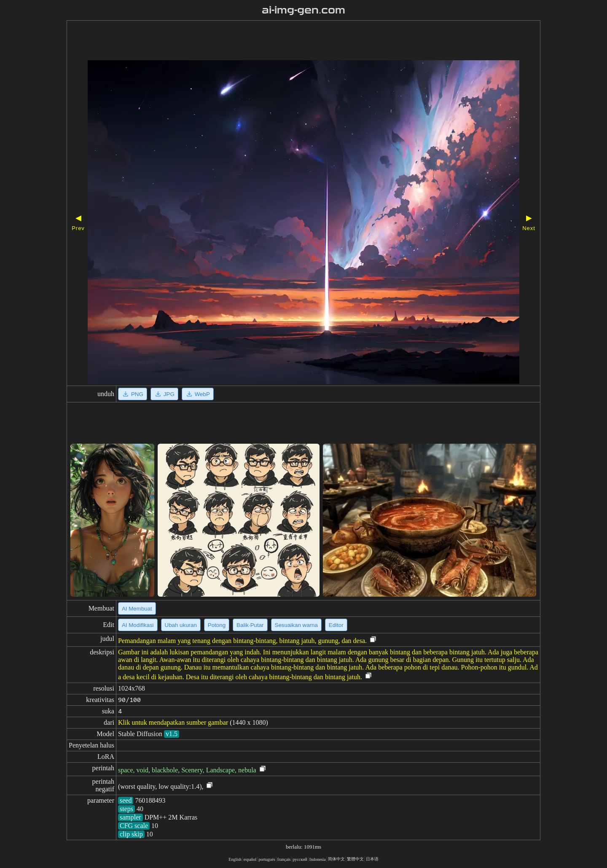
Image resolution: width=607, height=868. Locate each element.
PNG (133, 394)
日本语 (372, 859)
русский (300, 859)
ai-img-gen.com (304, 10)
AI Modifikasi (138, 625)
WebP (198, 394)
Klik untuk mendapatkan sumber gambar (173, 722)
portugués (267, 859)
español (250, 859)
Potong (217, 625)
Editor (336, 625)
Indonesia (318, 859)
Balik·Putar (250, 625)
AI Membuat (137, 609)
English (235, 859)
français (284, 859)
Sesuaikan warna (296, 625)
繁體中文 (355, 859)
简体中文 (336, 859)
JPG (164, 394)
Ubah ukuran (181, 625)
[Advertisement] (279, 41)
